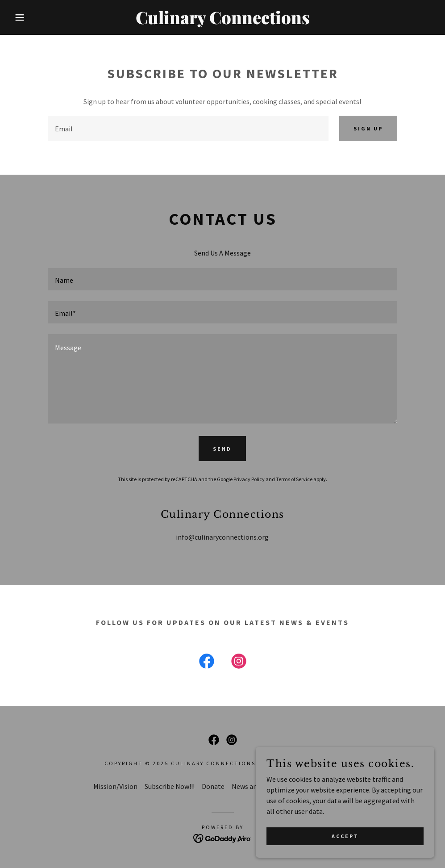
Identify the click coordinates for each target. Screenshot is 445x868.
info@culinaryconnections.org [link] (222, 537)
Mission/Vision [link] (115, 786)
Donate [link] (213, 786)
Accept (345, 854)
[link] (223, 21)
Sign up (368, 128)
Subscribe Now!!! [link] (170, 786)
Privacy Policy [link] (249, 479)
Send (222, 449)
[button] (22, 17)
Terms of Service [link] (294, 479)
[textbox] (188, 128)
